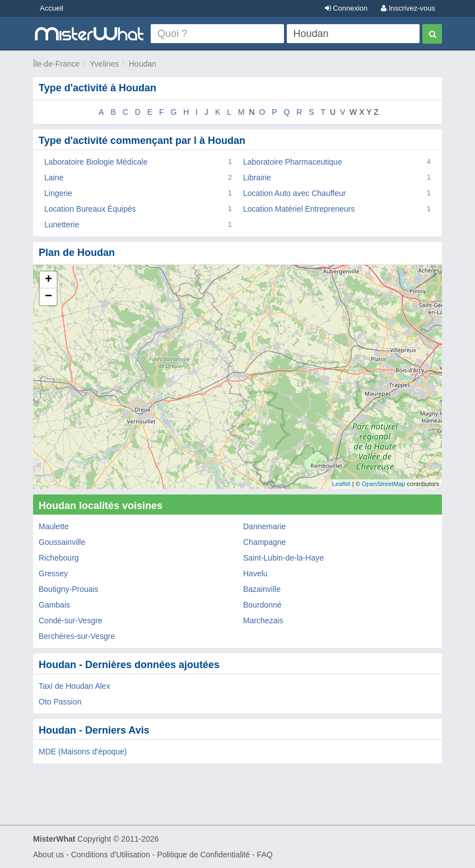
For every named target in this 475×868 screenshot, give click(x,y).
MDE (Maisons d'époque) (83, 752)
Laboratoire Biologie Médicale (96, 162)
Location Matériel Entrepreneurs (299, 209)
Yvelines (104, 64)
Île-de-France (56, 64)
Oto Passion (60, 702)
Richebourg (59, 558)
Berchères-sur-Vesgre (77, 636)
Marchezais (263, 620)
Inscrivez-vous (408, 8)
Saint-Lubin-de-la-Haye (283, 558)
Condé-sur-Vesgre (71, 620)
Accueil (52, 8)
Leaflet (341, 484)
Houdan (143, 64)
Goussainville (62, 542)
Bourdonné (262, 605)
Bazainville (262, 589)
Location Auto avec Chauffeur (294, 193)
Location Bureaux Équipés (90, 209)
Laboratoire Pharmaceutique (293, 162)
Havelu (255, 573)
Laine (54, 178)
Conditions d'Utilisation (111, 855)
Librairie (257, 178)
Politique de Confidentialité (203, 855)
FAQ (265, 855)
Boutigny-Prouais (69, 589)
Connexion (346, 8)
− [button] (48, 297)
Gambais (54, 605)
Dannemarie (264, 526)
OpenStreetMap (384, 484)
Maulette (54, 526)
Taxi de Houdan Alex (74, 686)
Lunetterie (62, 225)
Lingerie (58, 193)
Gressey (53, 573)
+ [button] (48, 280)
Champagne (264, 542)
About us (48, 855)
